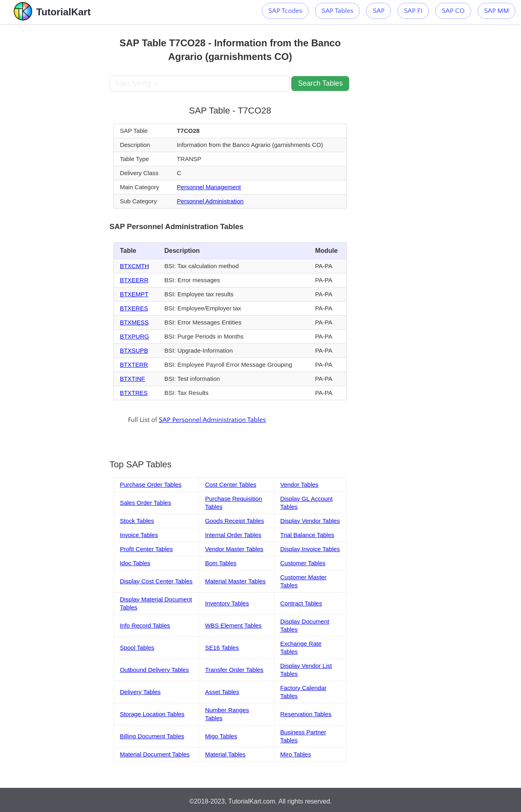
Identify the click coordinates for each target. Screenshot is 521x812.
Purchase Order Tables (151, 485)
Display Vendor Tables (310, 521)
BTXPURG (135, 336)
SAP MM (496, 11)
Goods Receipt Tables (235, 521)
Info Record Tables (145, 625)
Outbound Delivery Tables (154, 670)
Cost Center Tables (231, 485)
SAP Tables (337, 11)
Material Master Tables (236, 581)
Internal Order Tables (233, 535)
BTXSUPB (134, 350)
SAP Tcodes (285, 11)
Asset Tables (222, 692)
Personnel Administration (210, 201)
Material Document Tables (155, 754)
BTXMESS (134, 322)
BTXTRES (134, 393)
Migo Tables (221, 736)
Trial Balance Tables (307, 535)
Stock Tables (137, 521)
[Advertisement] (55, 145)
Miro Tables (296, 754)
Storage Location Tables (152, 714)
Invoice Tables (139, 535)
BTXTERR (134, 365)
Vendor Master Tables (234, 549)
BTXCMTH (135, 266)
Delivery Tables (140, 692)
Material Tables (225, 754)
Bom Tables (221, 563)
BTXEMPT (134, 294)
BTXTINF (133, 379)
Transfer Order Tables (234, 670)
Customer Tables (303, 563)
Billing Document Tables (152, 736)
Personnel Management (209, 187)
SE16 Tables (222, 648)
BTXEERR (134, 280)
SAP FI (413, 11)
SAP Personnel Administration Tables (212, 420)
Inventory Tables (227, 603)
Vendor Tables (300, 485)
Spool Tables (137, 648)
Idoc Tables (135, 563)
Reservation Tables (306, 714)
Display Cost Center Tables (156, 581)
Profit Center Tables (146, 549)
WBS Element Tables (234, 625)
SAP (378, 11)
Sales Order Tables (145, 503)
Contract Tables (301, 603)
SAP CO (453, 11)
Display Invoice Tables (310, 549)
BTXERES (134, 308)
